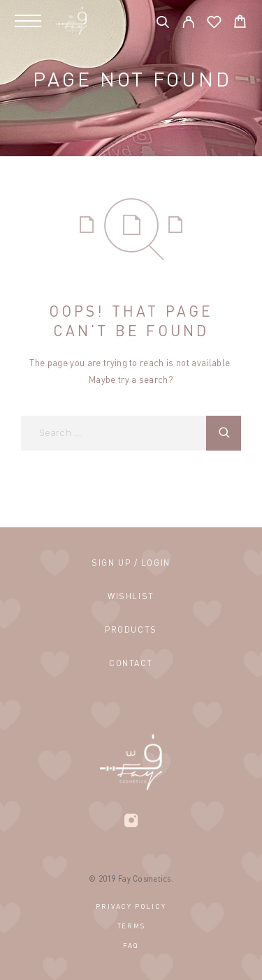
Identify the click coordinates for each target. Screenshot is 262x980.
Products (131, 630)
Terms (131, 926)
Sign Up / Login (131, 563)
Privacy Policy (131, 906)
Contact (131, 663)
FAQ (131, 945)
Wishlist (131, 596)
